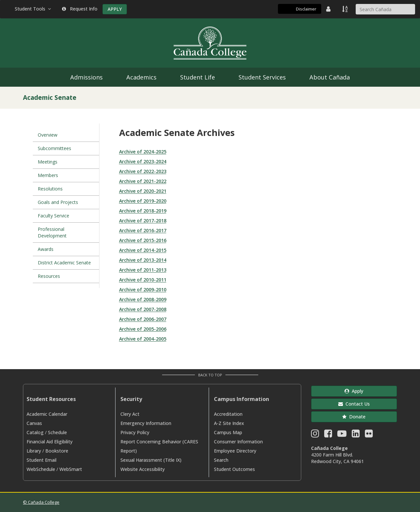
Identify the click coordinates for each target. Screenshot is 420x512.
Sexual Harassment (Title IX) (151, 460)
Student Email (42, 460)
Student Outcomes (234, 469)
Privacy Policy (135, 432)
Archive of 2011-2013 (143, 270)
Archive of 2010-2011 (143, 280)
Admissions (86, 77)
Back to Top (210, 375)
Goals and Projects (58, 202)
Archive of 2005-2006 (143, 329)
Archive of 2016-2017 (143, 230)
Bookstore (57, 451)
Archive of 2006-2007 (143, 319)
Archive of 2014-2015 (143, 250)
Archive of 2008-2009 (143, 299)
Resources (49, 276)
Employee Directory (235, 451)
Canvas (34, 423)
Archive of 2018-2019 (143, 211)
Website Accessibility (143, 469)
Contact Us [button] (354, 404)
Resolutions (50, 189)
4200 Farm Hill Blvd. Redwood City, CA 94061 (337, 458)
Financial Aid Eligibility (50, 442)
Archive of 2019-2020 (143, 201)
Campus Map (228, 432)
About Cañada (330, 77)
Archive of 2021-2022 (143, 181)
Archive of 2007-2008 (143, 309)
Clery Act (130, 414)
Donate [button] (354, 417)
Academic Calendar (47, 414)
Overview (48, 135)
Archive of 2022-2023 (143, 171)
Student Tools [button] (33, 9)
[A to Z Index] (346, 9)
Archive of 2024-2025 (143, 152)
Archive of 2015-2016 (143, 240)
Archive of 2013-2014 (143, 260)
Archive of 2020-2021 (143, 191)
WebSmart (71, 469)
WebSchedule (41, 469)
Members (48, 175)
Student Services (262, 77)
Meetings (48, 162)
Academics (141, 77)
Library (34, 451)
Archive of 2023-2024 (143, 161)
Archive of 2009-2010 (143, 289)
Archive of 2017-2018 (143, 221)
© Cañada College (41, 502)
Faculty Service (53, 216)
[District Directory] (329, 9)
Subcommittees (54, 148)
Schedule (57, 432)
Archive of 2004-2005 (143, 339)
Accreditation (228, 414)
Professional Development (52, 232)
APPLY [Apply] (115, 9)
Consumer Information (238, 442)
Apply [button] (354, 391)
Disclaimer (306, 9)
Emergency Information (146, 423)
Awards (46, 249)
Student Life (198, 77)
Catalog (35, 432)
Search (221, 460)
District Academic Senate (64, 263)
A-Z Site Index (229, 423)
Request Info (80, 9)
